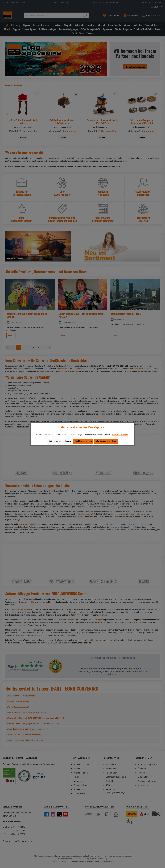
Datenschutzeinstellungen (60, 441)
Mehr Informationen (120, 435)
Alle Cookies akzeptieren (106, 441)
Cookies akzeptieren (83, 441)
